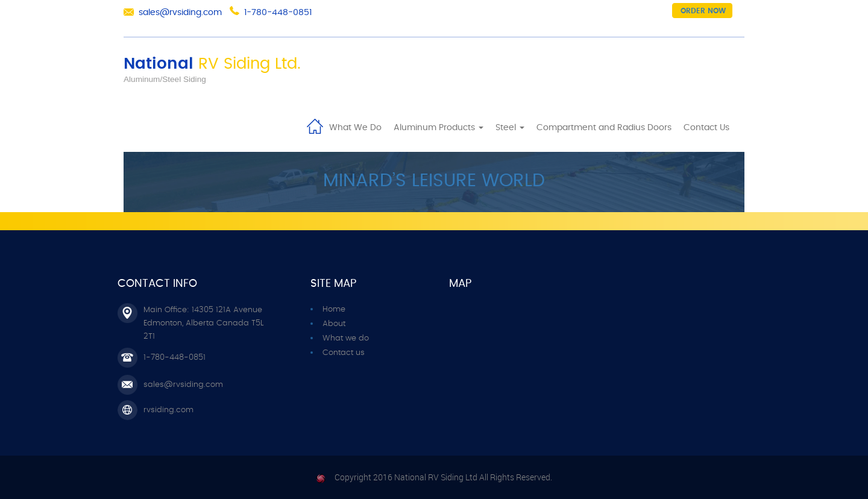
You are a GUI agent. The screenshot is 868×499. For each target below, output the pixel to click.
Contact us (344, 353)
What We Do (355, 128)
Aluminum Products (439, 128)
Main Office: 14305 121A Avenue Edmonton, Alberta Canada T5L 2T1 (203, 323)
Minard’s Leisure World (434, 181)
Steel (510, 128)
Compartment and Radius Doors (604, 128)
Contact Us (706, 128)
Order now (703, 11)
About (334, 324)
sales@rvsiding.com (180, 13)
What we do (346, 338)
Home (315, 125)
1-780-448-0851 (278, 13)
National (212, 64)
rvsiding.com (168, 410)
